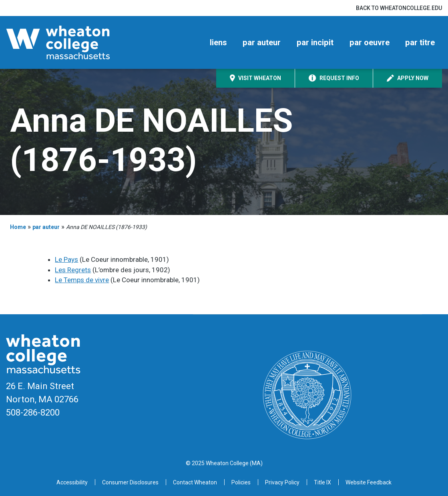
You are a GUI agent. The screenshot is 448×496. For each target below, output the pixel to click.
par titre (420, 42)
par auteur (262, 42)
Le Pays (66, 259)
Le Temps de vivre (82, 280)
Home (18, 227)
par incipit (315, 42)
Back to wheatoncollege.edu (399, 8)
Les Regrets (73, 270)
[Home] (72, 42)
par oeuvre (370, 42)
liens (218, 42)
